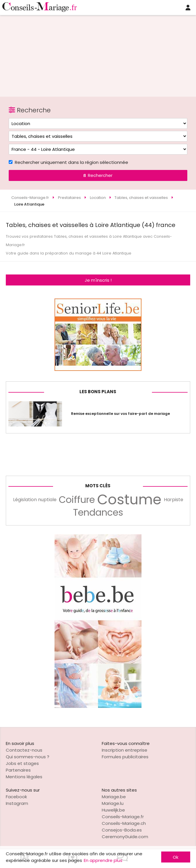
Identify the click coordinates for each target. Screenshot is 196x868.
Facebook (16, 797)
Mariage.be (114, 797)
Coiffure (77, 500)
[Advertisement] (98, 54)
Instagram (17, 803)
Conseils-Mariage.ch (124, 823)
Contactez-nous (24, 750)
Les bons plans (98, 392)
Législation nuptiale (35, 500)
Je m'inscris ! (98, 280)
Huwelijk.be (113, 810)
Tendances (98, 512)
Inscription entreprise (125, 750)
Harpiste (174, 500)
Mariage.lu (113, 803)
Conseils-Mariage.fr (123, 817)
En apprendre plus (103, 860)
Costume (129, 500)
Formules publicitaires (125, 757)
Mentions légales (24, 777)
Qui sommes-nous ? (28, 757)
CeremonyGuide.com (125, 837)
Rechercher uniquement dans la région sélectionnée (71, 162)
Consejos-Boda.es (122, 830)
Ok (176, 857)
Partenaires (18, 770)
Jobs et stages (22, 763)
